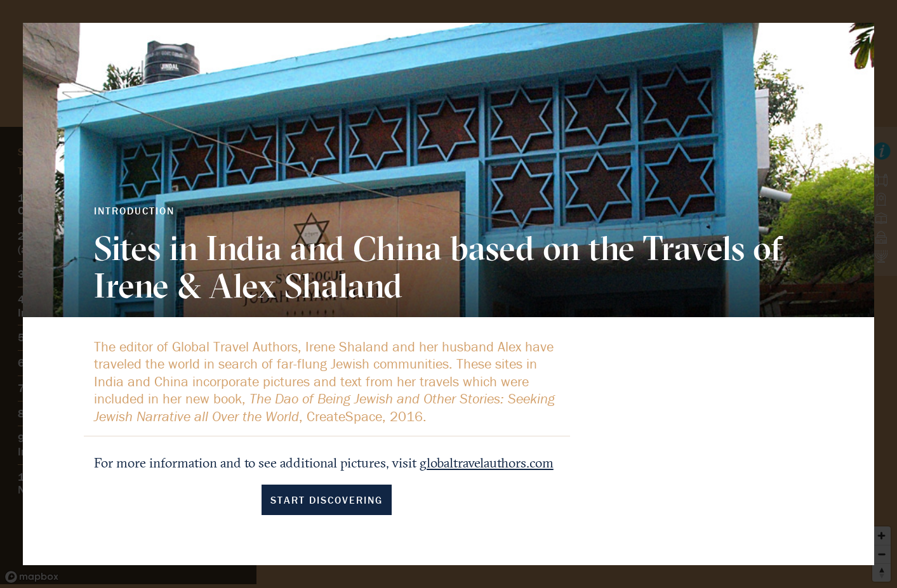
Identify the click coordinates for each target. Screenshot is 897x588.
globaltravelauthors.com (487, 463)
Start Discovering (327, 500)
